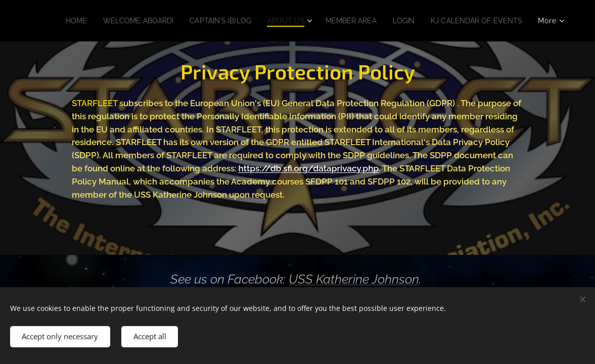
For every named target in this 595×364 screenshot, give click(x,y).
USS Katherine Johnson (354, 279)
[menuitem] (163, 21)
